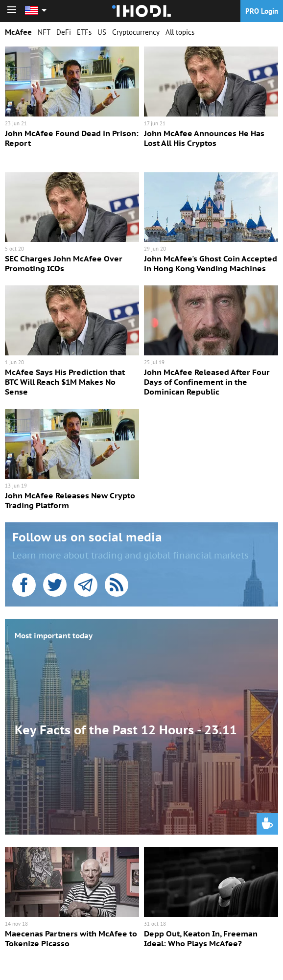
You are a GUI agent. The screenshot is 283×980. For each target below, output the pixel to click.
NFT (44, 32)
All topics (180, 32)
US (102, 32)
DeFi (64, 32)
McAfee (18, 32)
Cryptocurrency (136, 32)
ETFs (84, 32)
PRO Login (262, 11)
